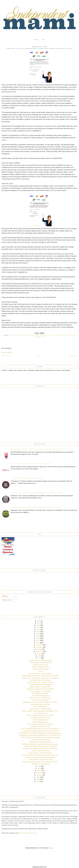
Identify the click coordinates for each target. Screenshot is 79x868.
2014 (38, 636)
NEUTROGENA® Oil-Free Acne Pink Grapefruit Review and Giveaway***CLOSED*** (42, 449)
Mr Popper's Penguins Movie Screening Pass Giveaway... (41, 744)
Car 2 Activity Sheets (40, 713)
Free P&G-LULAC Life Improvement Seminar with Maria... (40, 755)
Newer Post (73, 356)
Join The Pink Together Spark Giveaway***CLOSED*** (31, 464)
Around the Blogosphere (41, 720)
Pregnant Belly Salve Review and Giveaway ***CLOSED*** (41, 676)
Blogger (51, 848)
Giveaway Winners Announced (41, 718)
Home (36, 40)
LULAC (31, 335)
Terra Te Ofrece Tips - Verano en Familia (40, 682)
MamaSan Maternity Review (40, 667)
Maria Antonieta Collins (45, 335)
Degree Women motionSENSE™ (40, 687)
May (39, 766)
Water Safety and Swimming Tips (41, 663)
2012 (38, 640)
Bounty (13, 335)
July (39, 656)
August (39, 654)
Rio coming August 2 (41, 707)
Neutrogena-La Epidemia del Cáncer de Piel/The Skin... (41, 749)
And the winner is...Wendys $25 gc (40, 709)
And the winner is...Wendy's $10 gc (41, 698)
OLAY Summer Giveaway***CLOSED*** (41, 724)
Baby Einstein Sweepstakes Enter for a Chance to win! (41, 731)
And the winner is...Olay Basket (41, 691)
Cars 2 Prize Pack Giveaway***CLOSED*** (41, 715)
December (39, 645)
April (39, 768)
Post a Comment (7, 353)
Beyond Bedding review (40, 722)
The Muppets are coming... (41, 693)
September (39, 652)
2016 (38, 632)
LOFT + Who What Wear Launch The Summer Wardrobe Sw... (40, 729)
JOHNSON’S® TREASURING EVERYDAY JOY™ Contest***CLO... (40, 735)
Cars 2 (40, 671)
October (39, 649)
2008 (38, 782)
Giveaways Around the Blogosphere (41, 742)
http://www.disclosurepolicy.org (28, 833)
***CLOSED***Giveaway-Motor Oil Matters (27, 478)
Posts (5, 596)
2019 (38, 625)
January (39, 775)
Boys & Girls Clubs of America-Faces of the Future (41, 746)
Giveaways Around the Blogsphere (41, 685)
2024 (39, 621)
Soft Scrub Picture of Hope (41, 700)
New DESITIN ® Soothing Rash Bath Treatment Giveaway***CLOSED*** (37, 493)
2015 (38, 634)
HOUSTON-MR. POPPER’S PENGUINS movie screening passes (41, 733)
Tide (43, 337)
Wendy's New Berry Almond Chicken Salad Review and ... (41, 762)
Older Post (6, 356)
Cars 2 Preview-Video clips (40, 696)
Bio (43, 40)
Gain (26, 335)
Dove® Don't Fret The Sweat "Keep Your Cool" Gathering (41, 678)
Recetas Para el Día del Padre (40, 726)
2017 (38, 629)
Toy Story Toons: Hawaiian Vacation (41, 660)
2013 (38, 638)
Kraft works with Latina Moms (41, 740)
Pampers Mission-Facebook (41, 764)
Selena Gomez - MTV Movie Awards (40, 753)
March (39, 771)
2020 (39, 623)
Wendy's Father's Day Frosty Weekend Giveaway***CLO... (41, 711)
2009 (38, 779)
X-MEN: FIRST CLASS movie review (41, 760)
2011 (38, 643)
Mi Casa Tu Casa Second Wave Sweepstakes (40, 757)
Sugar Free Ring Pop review (41, 751)
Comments (7, 600)
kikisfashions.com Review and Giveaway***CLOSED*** (41, 702)
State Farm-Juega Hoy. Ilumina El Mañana (41, 689)
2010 (38, 777)
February (39, 773)
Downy (20, 335)
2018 (38, 627)
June (39, 658)
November (39, 647)
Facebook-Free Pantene (41, 669)
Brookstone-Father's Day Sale (41, 704)
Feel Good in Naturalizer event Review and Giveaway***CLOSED (36, 507)
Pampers (60, 335)
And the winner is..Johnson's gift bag (41, 674)
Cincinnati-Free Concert (41, 665)
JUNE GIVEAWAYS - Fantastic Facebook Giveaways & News (41, 737)
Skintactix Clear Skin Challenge (40, 680)
